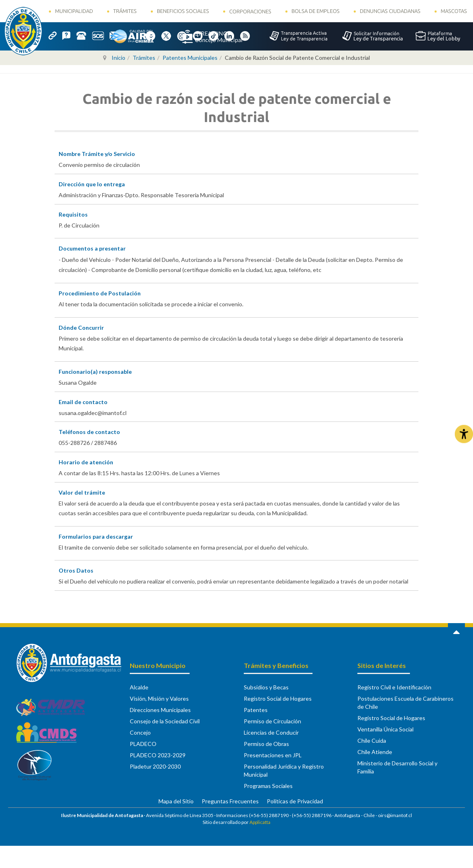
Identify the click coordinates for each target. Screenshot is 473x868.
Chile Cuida (372, 741)
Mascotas (454, 11)
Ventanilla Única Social (385, 729)
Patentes (256, 710)
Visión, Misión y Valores (159, 698)
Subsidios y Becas (266, 687)
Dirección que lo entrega (92, 184)
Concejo (140, 732)
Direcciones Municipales (160, 710)
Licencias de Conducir (271, 732)
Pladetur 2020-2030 (155, 766)
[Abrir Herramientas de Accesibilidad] (464, 434)
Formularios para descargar (96, 536)
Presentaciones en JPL (273, 755)
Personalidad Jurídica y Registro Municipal (284, 770)
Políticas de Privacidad (295, 801)
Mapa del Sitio (176, 801)
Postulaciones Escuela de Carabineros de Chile (405, 703)
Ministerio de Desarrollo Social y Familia (397, 767)
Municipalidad (74, 11)
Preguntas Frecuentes (230, 801)
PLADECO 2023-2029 (158, 755)
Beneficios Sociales (183, 11)
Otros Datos (76, 570)
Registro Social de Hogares (278, 698)
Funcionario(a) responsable (95, 372)
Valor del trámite (82, 492)
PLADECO (143, 744)
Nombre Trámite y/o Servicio (97, 154)
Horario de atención (86, 462)
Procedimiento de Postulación (100, 293)
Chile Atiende (375, 752)
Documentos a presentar (92, 248)
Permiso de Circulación (272, 721)
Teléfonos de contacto (89, 432)
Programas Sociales (268, 786)
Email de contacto (83, 402)
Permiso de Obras (266, 744)
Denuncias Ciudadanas (390, 11)
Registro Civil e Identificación (394, 687)
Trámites (125, 11)
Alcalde (139, 687)
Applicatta (260, 822)
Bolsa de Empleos (316, 11)
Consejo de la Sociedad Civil (165, 721)
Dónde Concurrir (81, 328)
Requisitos (73, 214)
